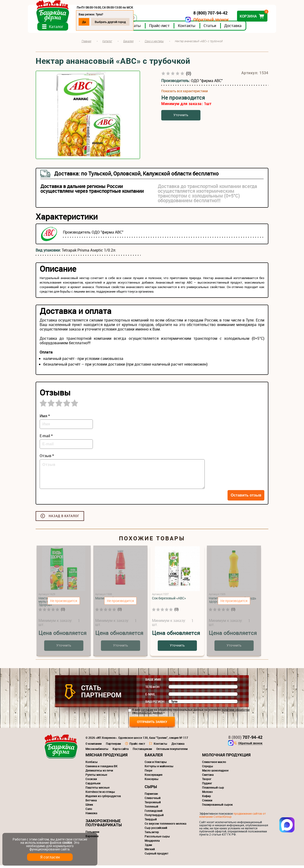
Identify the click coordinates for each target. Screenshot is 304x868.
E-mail (150, 697)
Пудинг (207, 786)
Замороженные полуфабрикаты (104, 825)
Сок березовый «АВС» (169, 601)
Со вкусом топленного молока (165, 826)
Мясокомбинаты (97, 751)
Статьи (218, 28)
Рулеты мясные (96, 777)
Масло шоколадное (215, 773)
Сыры (151, 789)
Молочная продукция (226, 757)
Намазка (91, 816)
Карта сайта (121, 751)
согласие (147, 712)
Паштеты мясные (97, 790)
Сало (89, 811)
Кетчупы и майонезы (159, 769)
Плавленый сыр (213, 790)
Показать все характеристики (185, 94)
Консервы (152, 781)
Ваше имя (153, 682)
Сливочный (153, 800)
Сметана (208, 777)
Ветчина (91, 803)
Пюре (148, 773)
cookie (67, 843)
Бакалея (154, 757)
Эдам (148, 847)
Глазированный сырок (217, 807)
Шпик (89, 807)
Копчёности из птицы (100, 794)
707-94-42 (245, 740)
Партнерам (113, 746)
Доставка (241, 28)
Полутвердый (154, 817)
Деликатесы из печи (99, 773)
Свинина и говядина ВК (102, 769)
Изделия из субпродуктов (103, 799)
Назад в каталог (64, 519)
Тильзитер (152, 835)
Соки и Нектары (156, 764)
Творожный (153, 805)
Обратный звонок (203, 20)
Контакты (195, 28)
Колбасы (92, 764)
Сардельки (93, 786)
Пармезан (151, 796)
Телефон (152, 689)
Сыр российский (156, 830)
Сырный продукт (157, 856)
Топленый (151, 809)
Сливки (207, 803)
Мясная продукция (107, 757)
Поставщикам (142, 751)
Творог (207, 781)
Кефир (207, 799)
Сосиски (91, 781)
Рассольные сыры (157, 839)
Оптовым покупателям (172, 751)
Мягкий (150, 852)
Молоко (207, 794)
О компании (94, 746)
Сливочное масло (214, 764)
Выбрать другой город (118, 22)
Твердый (151, 822)
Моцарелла (152, 843)
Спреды (208, 769)
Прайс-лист (167, 28)
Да (92, 22)
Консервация (154, 777)
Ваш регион (155, 704)
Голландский (154, 813)
